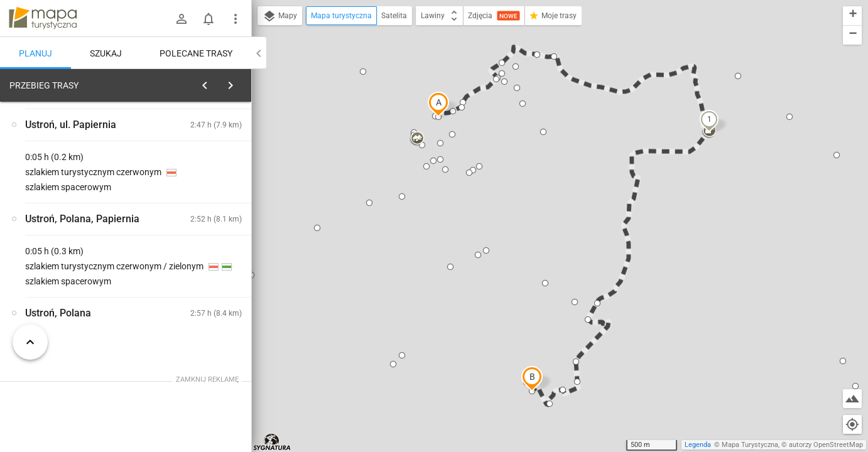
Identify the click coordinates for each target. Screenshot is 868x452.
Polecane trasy (196, 53)
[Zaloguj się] (182, 19)
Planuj (35, 53)
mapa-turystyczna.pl (43, 18)
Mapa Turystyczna (750, 445)
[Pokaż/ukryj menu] (236, 19)
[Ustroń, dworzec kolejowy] (75, 271)
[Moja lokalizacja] (852, 424)
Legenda (698, 445)
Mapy (280, 16)
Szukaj (106, 53)
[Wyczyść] (241, 82)
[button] (438, 104)
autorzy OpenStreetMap (826, 445)
